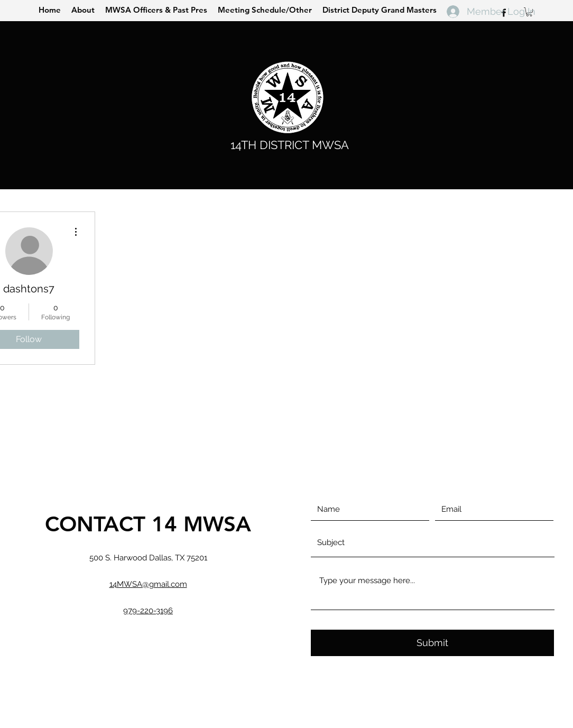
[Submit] (432, 643)
